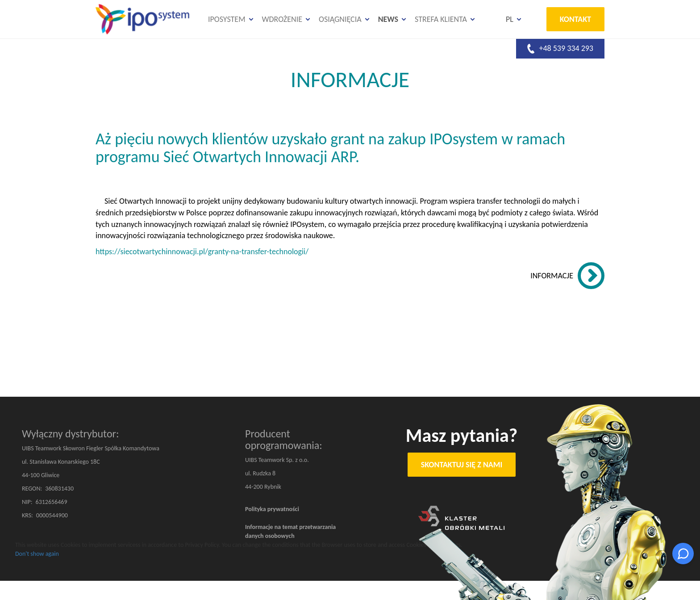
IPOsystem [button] (227, 19)
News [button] (388, 19)
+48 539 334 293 (560, 49)
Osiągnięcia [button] (340, 19)
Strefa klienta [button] (441, 19)
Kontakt (575, 19)
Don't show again (37, 554)
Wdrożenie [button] (282, 19)
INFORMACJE (552, 276)
